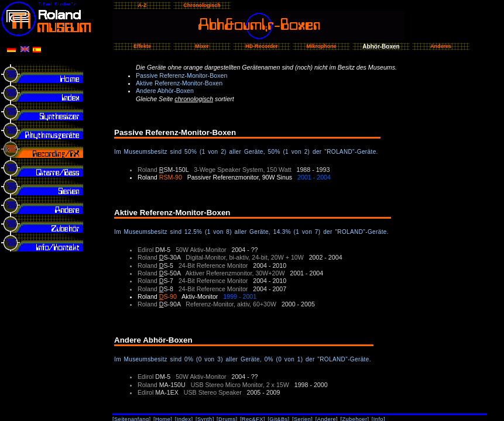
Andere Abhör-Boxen (165, 91)
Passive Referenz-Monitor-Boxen (181, 75)
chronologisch (194, 99)
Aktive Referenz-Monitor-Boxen (179, 83)
